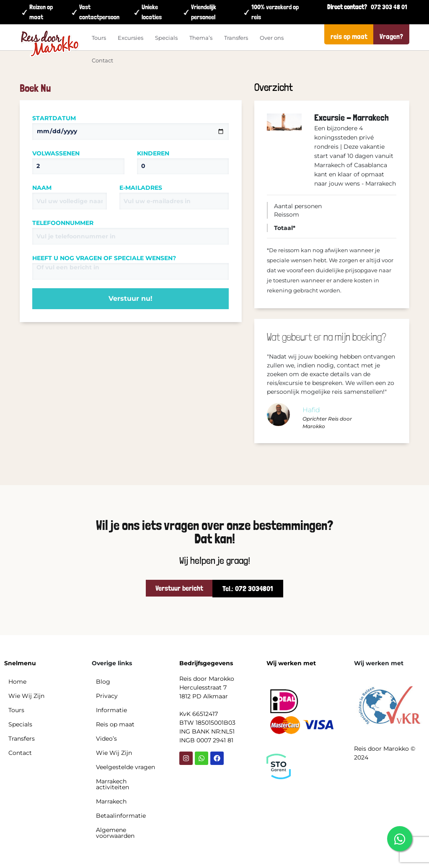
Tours (99, 38)
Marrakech (111, 801)
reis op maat (349, 36)
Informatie (111, 710)
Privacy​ (107, 696)
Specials (166, 38)
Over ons (272, 38)
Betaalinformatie (121, 816)
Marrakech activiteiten (112, 784)
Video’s (106, 739)
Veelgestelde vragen (125, 767)
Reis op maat (115, 724)
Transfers (236, 38)
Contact (102, 60)
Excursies (131, 38)
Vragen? (391, 36)
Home (17, 682)
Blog (103, 682)
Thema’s (201, 38)
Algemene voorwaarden (115, 833)
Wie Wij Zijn (26, 696)
